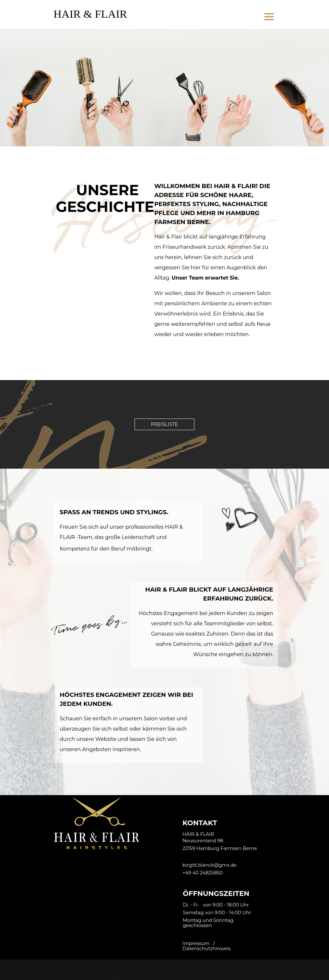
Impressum (196, 943)
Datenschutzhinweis (207, 949)
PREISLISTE (164, 424)
